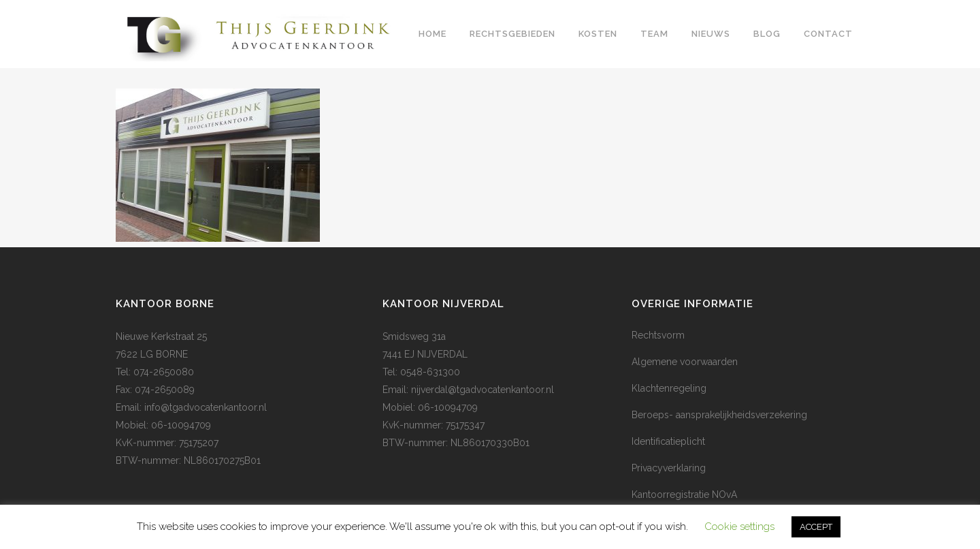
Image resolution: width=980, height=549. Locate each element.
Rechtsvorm (658, 335)
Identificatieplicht (668, 441)
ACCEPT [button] (816, 527)
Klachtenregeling (669, 388)
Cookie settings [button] (739, 527)
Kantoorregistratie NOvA (684, 495)
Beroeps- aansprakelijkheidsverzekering (719, 415)
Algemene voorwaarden (685, 362)
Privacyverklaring (669, 468)
